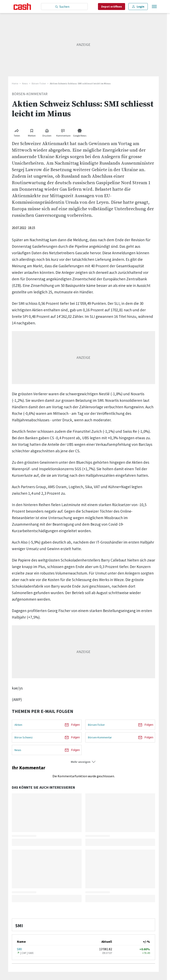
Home (15, 83)
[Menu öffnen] (154, 7)
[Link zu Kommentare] (63, 132)
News (25, 83)
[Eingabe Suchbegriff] (64, 7)
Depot (112, 7)
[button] (83, 762)
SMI (19, 949)
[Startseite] (22, 7)
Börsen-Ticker (39, 83)
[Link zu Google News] (80, 132)
